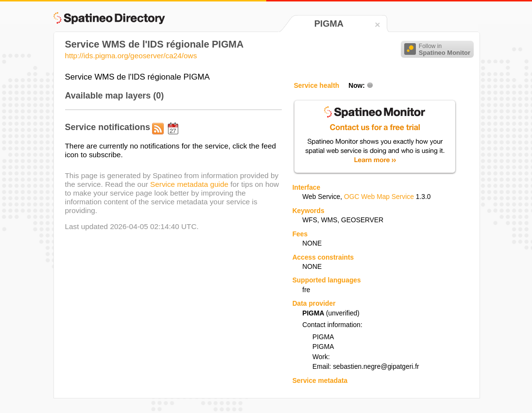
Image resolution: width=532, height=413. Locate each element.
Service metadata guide (189, 184)
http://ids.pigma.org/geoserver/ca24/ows (131, 56)
